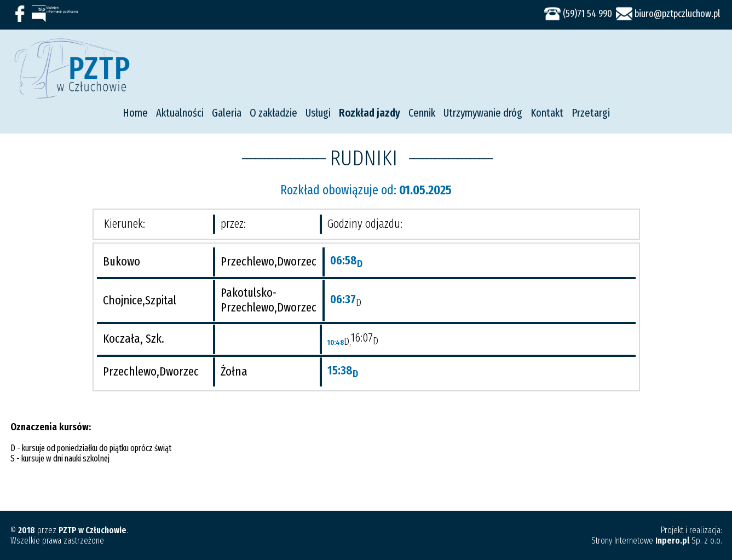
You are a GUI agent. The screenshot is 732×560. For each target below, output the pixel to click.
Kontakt (547, 113)
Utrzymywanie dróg (483, 113)
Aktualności (180, 113)
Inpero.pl (672, 541)
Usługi (318, 113)
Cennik (422, 113)
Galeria (227, 113)
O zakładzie (273, 113)
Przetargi (591, 113)
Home (135, 113)
